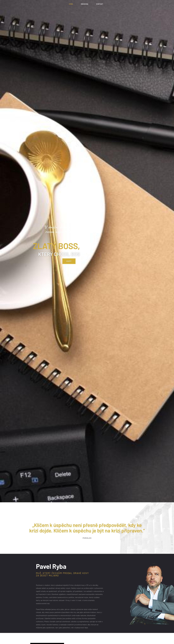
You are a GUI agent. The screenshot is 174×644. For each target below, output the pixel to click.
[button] (69, 246)
